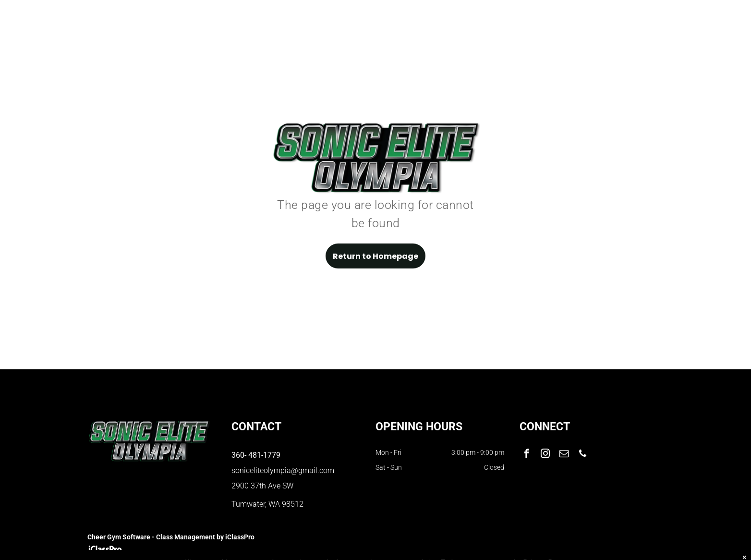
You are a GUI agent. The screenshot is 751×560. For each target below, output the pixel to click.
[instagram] (545, 455)
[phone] (583, 455)
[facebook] (527, 455)
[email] (564, 455)
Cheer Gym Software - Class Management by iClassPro (171, 537)
